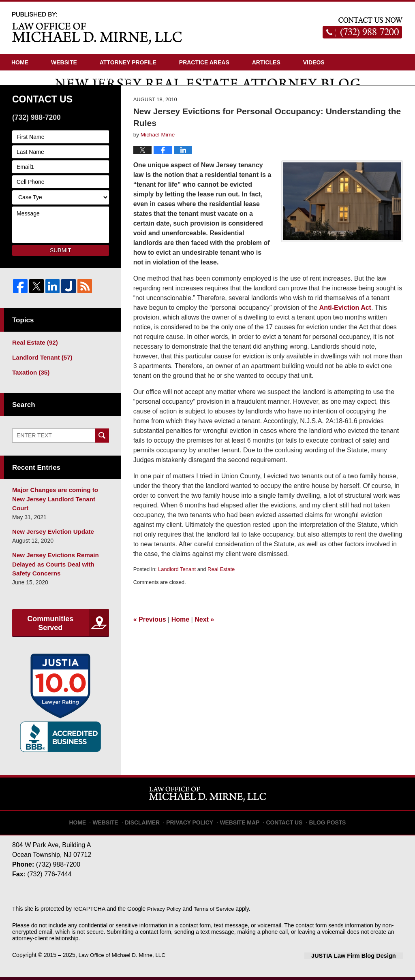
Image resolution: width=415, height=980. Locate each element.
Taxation (29, 390)
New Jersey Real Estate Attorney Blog (97, 28)
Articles (266, 62)
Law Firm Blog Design (364, 959)
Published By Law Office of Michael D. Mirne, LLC (363, 28)
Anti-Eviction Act (345, 327)
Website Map (239, 822)
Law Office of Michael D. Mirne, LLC (124, 959)
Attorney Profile (128, 62)
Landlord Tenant (177, 589)
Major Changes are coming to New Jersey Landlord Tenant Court (59, 512)
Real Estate (221, 589)
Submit (61, 270)
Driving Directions (42, 79)
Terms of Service (216, 912)
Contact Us (113, 79)
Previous (150, 639)
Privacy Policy (194, 822)
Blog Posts (320, 822)
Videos (314, 62)
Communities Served (50, 628)
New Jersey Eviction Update (50, 539)
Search (102, 453)
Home (20, 62)
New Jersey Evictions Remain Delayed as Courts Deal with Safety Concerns (59, 570)
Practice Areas (204, 62)
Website (64, 62)
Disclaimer (151, 822)
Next (204, 639)
